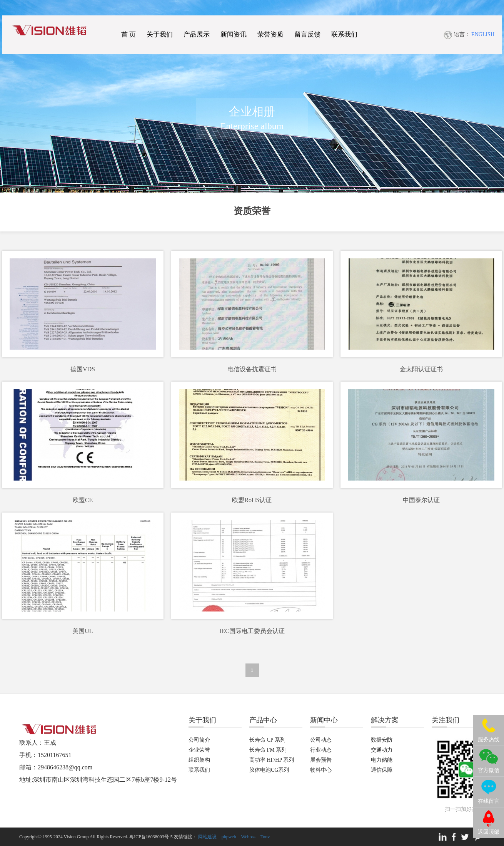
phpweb (229, 837)
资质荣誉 (252, 211)
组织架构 (199, 760)
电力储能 (382, 760)
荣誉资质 (270, 34)
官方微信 (489, 770)
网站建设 (207, 837)
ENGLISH (483, 34)
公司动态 (321, 740)
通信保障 (382, 770)
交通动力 (382, 750)
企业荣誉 (199, 750)
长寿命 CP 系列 (267, 740)
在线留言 (489, 801)
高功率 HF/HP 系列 (272, 760)
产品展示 (197, 34)
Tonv (265, 837)
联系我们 (344, 34)
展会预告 (321, 760)
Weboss (248, 837)
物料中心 (321, 770)
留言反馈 (307, 34)
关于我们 (160, 34)
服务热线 (489, 740)
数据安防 (382, 740)
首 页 (129, 34)
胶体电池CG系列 (269, 770)
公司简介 (199, 740)
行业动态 (321, 750)
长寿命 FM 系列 (268, 750)
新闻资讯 (234, 34)
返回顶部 (489, 832)
